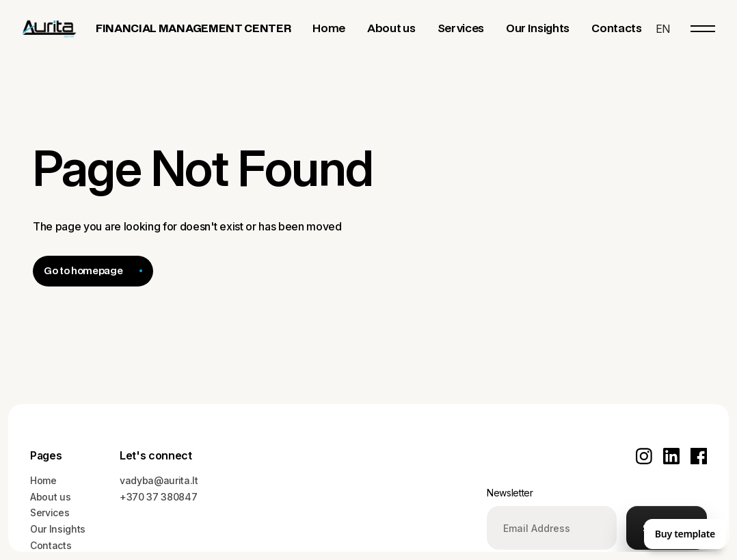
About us (50, 497)
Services (50, 512)
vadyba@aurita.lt (159, 480)
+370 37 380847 (159, 497)
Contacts (51, 545)
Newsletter (510, 493)
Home (43, 480)
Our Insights (58, 529)
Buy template (685, 534)
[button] (663, 29)
